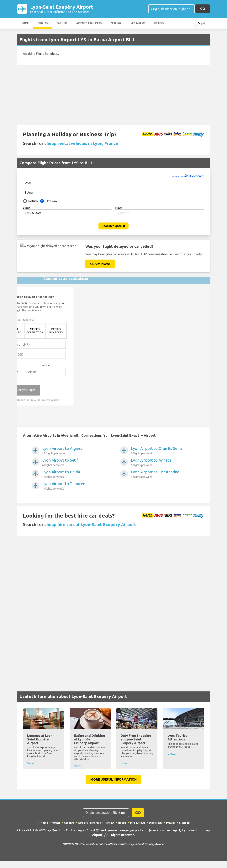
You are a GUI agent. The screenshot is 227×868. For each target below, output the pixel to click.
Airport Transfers (89, 24)
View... (31, 764)
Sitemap (185, 823)
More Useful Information (113, 780)
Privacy (172, 823)
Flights (43, 24)
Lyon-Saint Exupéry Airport (71, 9)
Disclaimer (156, 823)
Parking (116, 24)
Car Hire (62, 24)
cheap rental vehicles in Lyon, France (81, 144)
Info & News (137, 24)
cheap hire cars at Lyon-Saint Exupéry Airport (90, 525)
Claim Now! (100, 264)
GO (203, 9)
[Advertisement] (113, 96)
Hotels (159, 24)
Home (25, 24)
